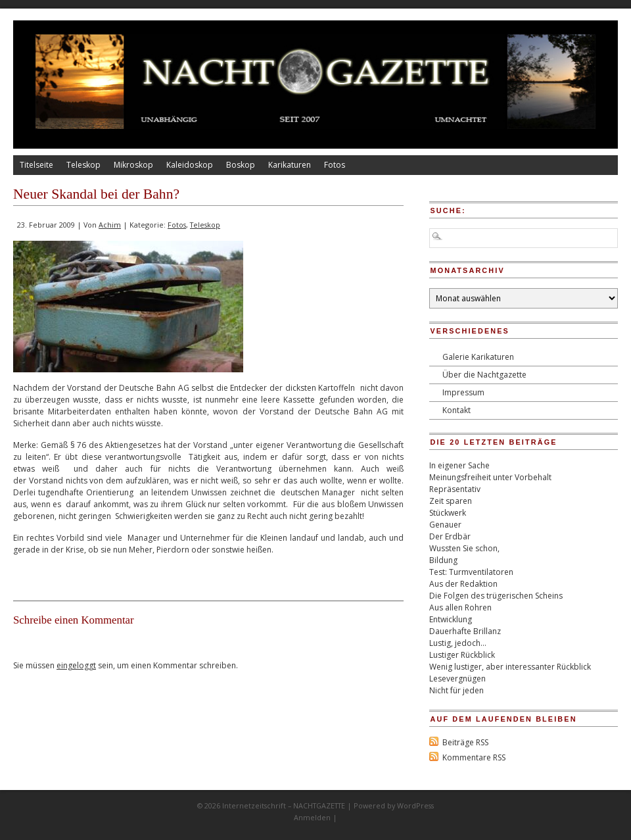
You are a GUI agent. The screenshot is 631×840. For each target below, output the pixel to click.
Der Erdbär (450, 536)
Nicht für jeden (456, 690)
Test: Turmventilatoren (471, 572)
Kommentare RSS (474, 757)
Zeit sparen (451, 501)
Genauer (445, 525)
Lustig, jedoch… (458, 643)
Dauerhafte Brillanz (465, 631)
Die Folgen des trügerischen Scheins (496, 596)
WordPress (415, 805)
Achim (110, 225)
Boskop (241, 165)
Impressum (463, 392)
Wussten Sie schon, (464, 548)
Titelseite (36, 165)
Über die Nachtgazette (484, 375)
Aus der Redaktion (463, 584)
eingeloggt (76, 665)
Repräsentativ (455, 489)
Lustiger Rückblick (462, 655)
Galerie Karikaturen (478, 357)
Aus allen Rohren (460, 607)
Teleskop (83, 165)
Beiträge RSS (465, 742)
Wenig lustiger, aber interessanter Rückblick (510, 667)
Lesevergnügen (457, 679)
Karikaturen (290, 165)
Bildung (443, 560)
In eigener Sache (459, 465)
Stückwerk (448, 513)
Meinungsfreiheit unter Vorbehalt (490, 477)
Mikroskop (133, 165)
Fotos (335, 165)
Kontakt (456, 410)
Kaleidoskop (190, 165)
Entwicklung (451, 619)
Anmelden (312, 817)
